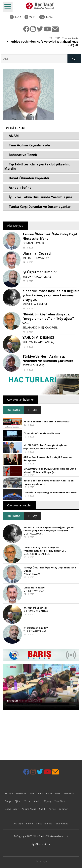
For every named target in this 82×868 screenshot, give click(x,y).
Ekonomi (69, 793)
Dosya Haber (12, 809)
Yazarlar (63, 809)
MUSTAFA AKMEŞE (35, 304)
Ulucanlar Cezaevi (37, 253)
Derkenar (21, 793)
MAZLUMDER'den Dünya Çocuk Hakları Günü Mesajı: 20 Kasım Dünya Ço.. (50, 470)
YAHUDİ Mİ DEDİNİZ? (38, 338)
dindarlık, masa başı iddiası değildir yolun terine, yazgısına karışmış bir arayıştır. (51, 295)
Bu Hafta (13, 410)
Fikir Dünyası (15, 226)
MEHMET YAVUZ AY (36, 258)
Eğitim (18, 801)
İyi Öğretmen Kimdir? (40, 272)
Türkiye (9, 793)
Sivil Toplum (36, 793)
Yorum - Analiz (32, 801)
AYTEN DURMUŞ (34, 365)
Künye (29, 824)
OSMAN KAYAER (33, 243)
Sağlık (42, 809)
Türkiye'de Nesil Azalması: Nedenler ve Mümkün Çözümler (48, 359)
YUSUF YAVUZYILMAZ (37, 276)
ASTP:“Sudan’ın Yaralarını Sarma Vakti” (47, 422)
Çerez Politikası (44, 824)
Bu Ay (33, 410)
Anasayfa (18, 824)
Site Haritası (62, 824)
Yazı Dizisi (60, 801)
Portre (52, 809)
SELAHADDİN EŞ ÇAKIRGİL (40, 327)
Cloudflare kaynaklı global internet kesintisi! (50, 492)
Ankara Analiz (29, 809)
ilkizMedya (41, 861)
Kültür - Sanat (53, 793)
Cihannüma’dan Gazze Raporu (42, 433)
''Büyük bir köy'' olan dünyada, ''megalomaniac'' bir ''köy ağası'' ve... (48, 319)
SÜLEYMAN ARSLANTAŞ (38, 342)
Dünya (8, 801)
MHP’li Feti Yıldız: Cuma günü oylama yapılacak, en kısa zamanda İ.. (45, 447)
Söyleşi (47, 801)
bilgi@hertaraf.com (41, 844)
